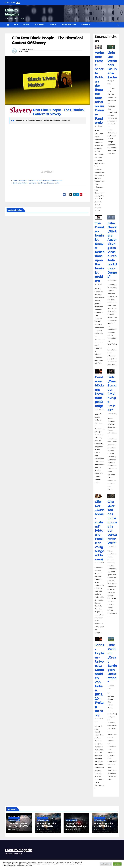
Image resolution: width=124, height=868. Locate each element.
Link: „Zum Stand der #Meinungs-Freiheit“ (112, 394)
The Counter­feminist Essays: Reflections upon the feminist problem (100, 252)
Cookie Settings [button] (106, 864)
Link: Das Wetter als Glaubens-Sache (112, 65)
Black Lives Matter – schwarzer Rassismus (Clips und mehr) (36, 183)
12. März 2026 (72, 830)
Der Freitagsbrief (14, 818)
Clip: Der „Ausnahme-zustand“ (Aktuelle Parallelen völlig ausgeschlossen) (100, 530)
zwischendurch (69, 25)
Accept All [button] (117, 864)
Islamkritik (40, 25)
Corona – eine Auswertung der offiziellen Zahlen (75, 826)
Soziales (74, 820)
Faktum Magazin (19, 850)
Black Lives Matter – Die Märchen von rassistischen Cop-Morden (38, 180)
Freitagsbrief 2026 (14, 820)
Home (16, 25)
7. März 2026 (101, 830)
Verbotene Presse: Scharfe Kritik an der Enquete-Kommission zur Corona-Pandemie (100, 88)
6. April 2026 (15, 830)
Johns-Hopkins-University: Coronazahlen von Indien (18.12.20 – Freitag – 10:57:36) (99, 680)
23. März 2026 (44, 830)
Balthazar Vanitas (28, 49)
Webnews (86, 25)
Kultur (53, 25)
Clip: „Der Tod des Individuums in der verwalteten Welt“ (112, 522)
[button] (117, 25)
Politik (26, 25)
